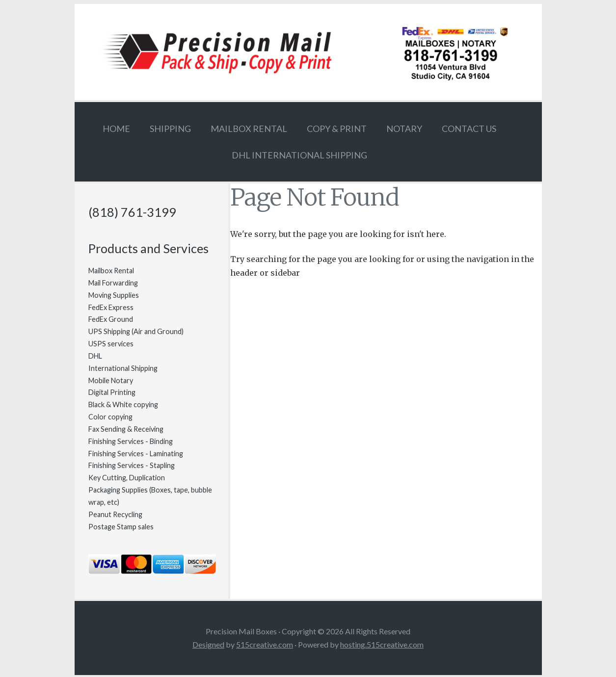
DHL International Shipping (299, 155)
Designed (208, 644)
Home (116, 129)
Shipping (170, 129)
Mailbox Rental (249, 129)
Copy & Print (337, 129)
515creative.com (265, 644)
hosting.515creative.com (382, 644)
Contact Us (469, 129)
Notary (404, 129)
